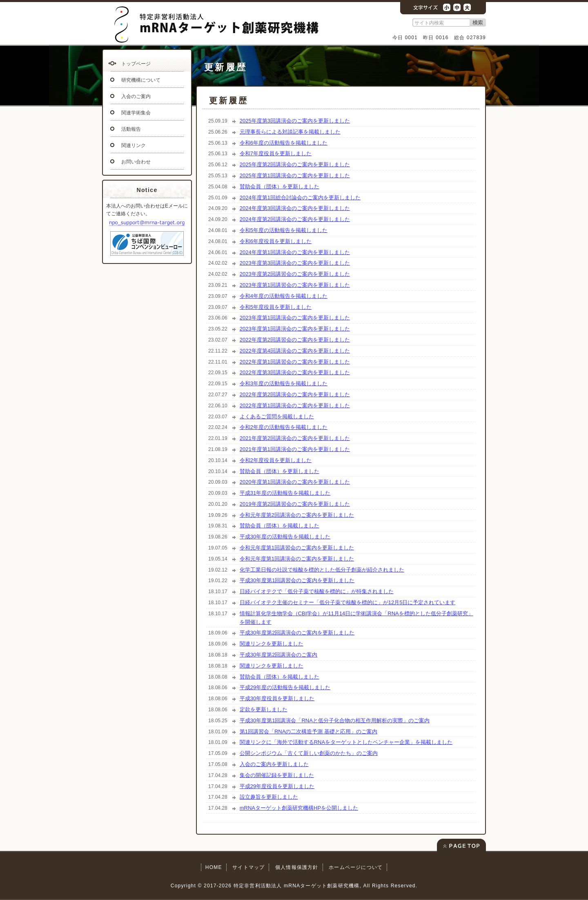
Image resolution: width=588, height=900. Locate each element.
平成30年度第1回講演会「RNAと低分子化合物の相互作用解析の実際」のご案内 (335, 720)
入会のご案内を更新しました (274, 764)
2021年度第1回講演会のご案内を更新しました (295, 449)
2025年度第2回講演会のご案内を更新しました (295, 164)
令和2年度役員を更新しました (276, 460)
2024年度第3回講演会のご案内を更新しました (295, 208)
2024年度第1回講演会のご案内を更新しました (295, 252)
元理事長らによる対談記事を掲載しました (290, 132)
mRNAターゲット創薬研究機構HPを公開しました (299, 808)
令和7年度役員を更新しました (276, 153)
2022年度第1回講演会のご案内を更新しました (295, 405)
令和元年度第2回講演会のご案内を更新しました (297, 515)
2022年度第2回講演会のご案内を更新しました (295, 394)
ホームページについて (356, 867)
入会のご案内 (136, 96)
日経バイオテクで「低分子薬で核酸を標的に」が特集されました (317, 591)
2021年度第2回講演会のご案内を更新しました (295, 438)
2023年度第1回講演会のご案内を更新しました (295, 318)
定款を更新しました (264, 709)
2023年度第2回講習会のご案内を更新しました (295, 274)
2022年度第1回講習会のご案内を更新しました (295, 362)
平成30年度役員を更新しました (277, 698)
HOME (214, 867)
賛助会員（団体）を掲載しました (280, 526)
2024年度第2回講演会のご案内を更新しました (295, 219)
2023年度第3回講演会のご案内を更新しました (295, 263)
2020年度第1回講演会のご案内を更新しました (295, 482)
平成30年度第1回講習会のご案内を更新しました (297, 580)
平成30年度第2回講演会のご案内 (279, 655)
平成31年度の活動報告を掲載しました (285, 493)
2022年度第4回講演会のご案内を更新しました (295, 351)
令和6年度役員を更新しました (276, 241)
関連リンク (134, 145)
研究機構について (141, 80)
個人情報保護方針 (297, 867)
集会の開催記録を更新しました (277, 775)
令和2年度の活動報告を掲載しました (284, 427)
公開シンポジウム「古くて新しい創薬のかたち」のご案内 (309, 753)
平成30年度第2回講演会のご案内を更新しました (297, 633)
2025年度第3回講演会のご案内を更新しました (295, 121)
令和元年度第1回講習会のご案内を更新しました (297, 548)
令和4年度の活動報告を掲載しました (284, 296)
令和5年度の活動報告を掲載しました (284, 230)
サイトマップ (248, 867)
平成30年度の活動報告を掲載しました (285, 537)
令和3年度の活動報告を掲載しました (284, 383)
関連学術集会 (136, 113)
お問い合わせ (136, 162)
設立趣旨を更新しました (269, 797)
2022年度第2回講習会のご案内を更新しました (295, 340)
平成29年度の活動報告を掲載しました (285, 687)
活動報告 (131, 129)
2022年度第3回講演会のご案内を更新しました (295, 372)
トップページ (136, 64)
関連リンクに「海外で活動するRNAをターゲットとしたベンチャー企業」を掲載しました (346, 742)
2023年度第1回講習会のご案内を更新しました (295, 285)
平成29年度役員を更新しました (277, 786)
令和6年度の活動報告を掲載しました (284, 143)
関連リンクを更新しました (272, 644)
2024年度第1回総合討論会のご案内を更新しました (300, 198)
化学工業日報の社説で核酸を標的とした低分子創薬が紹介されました (322, 570)
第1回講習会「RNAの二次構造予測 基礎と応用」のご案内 (308, 731)
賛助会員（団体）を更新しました (280, 186)
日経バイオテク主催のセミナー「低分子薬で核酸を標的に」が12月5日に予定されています (348, 602)
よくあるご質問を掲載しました (277, 417)
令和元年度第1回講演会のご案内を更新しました (297, 559)
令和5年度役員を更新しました (276, 307)
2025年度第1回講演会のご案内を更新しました (295, 175)
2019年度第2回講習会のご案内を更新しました (295, 504)
